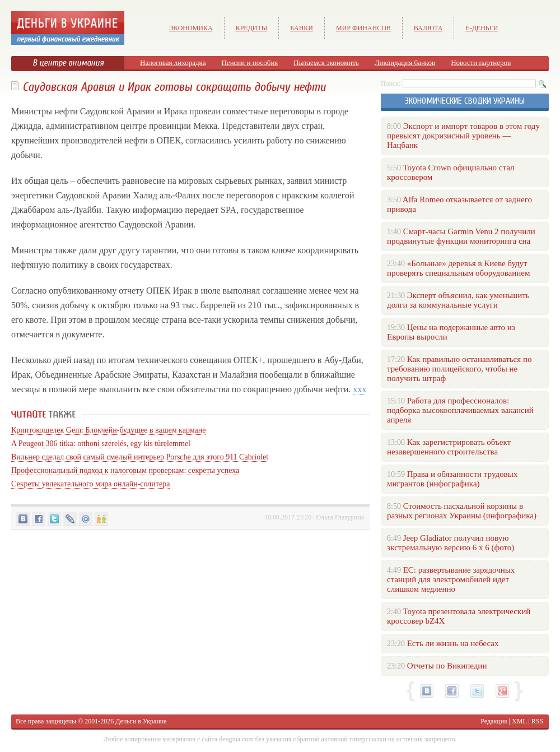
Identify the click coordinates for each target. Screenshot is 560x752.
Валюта (428, 28)
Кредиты (252, 28)
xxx (360, 389)
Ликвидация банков (405, 62)
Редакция (494, 721)
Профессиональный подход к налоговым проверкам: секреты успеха (125, 470)
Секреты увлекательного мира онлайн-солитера (90, 484)
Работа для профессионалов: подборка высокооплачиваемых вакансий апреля (460, 410)
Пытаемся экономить (326, 62)
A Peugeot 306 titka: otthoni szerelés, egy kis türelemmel (101, 444)
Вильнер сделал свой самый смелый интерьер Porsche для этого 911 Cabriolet (140, 457)
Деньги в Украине (141, 721)
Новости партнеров (481, 62)
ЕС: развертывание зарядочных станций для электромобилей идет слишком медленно (451, 579)
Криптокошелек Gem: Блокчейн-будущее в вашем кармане (108, 430)
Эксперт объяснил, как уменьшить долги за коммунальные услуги (458, 300)
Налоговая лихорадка (173, 62)
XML (519, 721)
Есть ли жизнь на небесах (453, 643)
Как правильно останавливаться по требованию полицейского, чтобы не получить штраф (459, 369)
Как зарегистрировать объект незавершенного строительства (449, 447)
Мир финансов (363, 28)
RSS (537, 721)
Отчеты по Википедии (447, 666)
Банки (302, 28)
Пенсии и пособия (249, 62)
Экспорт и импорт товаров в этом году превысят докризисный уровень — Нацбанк (463, 136)
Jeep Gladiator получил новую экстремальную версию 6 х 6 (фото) (451, 543)
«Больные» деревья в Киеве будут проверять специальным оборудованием (458, 268)
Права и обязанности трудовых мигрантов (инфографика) (452, 479)
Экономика (191, 28)
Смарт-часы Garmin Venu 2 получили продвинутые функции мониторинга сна (461, 236)
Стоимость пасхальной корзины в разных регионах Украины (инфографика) (462, 511)
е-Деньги (482, 28)
